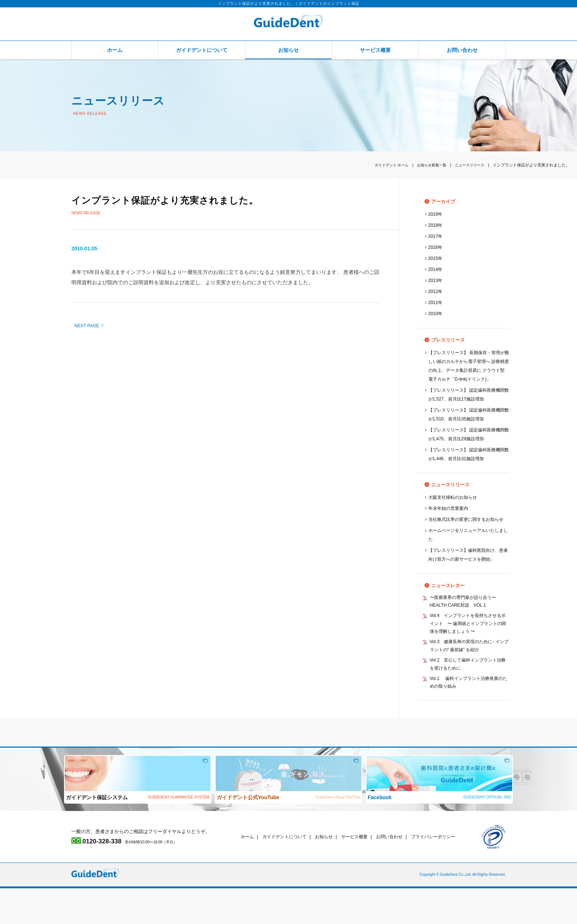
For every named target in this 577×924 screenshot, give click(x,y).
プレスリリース (441, 340)
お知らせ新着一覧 (427, 165)
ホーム (115, 50)
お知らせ (288, 50)
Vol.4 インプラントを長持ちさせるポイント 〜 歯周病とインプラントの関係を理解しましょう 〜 (469, 653)
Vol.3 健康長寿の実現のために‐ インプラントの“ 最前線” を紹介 (468, 678)
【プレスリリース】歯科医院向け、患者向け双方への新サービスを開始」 (467, 577)
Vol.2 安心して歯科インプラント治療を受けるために (469, 697)
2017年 (436, 236)
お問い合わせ (462, 50)
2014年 (436, 269)
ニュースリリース (468, 165)
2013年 (436, 280)
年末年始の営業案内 (450, 517)
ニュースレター (441, 612)
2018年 (436, 225)
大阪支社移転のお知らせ (455, 506)
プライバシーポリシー (446, 872)
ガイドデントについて (202, 50)
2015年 (436, 258)
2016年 (436, 247)
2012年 (436, 291)
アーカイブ (436, 202)
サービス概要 (375, 50)
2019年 (436, 214)
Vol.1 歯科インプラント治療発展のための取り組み (469, 717)
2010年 (436, 313)
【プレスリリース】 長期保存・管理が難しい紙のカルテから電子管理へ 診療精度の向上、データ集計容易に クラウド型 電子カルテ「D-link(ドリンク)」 (467, 370)
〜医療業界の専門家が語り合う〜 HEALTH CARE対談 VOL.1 (468, 629)
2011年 (436, 302)
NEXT (89, 326)
